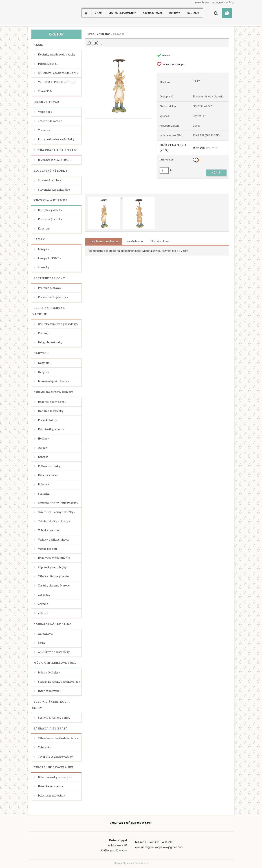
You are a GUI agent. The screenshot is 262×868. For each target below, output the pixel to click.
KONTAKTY (193, 13)
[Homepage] (87, 13)
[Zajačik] (119, 85)
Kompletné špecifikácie (104, 241)
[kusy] (164, 170)
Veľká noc (104, 34)
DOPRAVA (175, 13)
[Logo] (43, 13)
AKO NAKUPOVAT (153, 13)
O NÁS (98, 13)
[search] (216, 13)
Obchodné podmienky (122, 13)
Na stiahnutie (135, 241)
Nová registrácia (223, 3)
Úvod (91, 34)
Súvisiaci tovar (160, 241)
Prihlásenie (202, 3)
